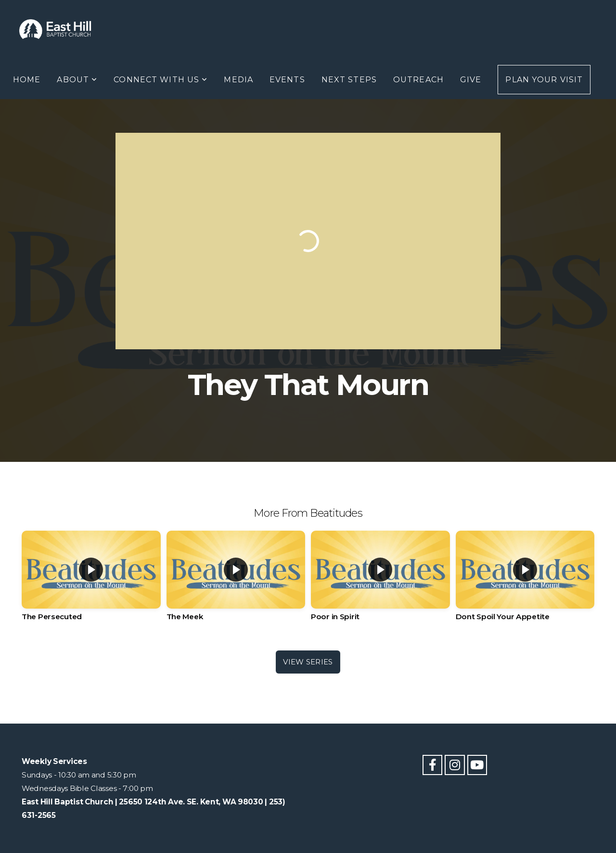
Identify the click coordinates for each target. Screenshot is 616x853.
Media (238, 80)
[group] (91, 583)
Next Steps (349, 80)
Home (27, 80)
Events (287, 80)
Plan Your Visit (544, 80)
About (77, 80)
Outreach (418, 80)
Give (471, 80)
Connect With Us (160, 80)
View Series (308, 662)
